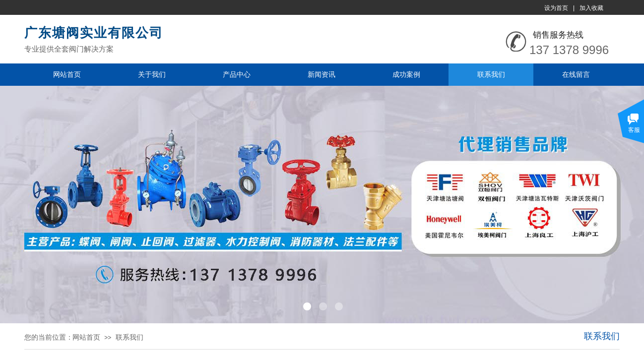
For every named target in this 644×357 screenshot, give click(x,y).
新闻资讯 (322, 74)
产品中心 (237, 74)
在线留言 (576, 74)
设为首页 (556, 8)
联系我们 (491, 74)
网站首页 (67, 74)
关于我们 (152, 74)
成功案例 (406, 74)
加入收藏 (591, 8)
